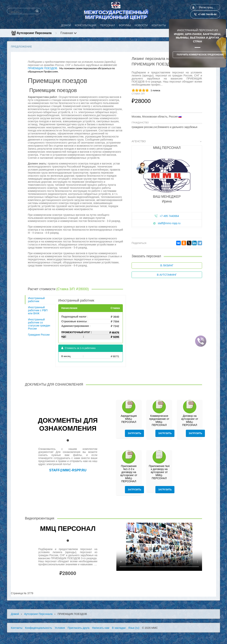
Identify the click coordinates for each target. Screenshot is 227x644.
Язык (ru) (134, 628)
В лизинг (167, 265)
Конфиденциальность (38, 628)
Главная (69, 33)
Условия (60, 628)
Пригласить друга (78, 628)
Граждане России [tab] (39, 335)
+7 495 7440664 (169, 216)
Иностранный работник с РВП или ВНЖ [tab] (38, 310)
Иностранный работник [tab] (36, 300)
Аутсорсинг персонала (34, 33)
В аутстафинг (167, 275)
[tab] (167, 185)
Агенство (167, 141)
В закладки (119, 628)
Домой (15, 614)
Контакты (17, 628)
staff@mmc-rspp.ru (169, 223)
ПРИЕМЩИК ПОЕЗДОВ (42, 68)
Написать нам (101, 628)
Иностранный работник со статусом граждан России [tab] (39, 324)
